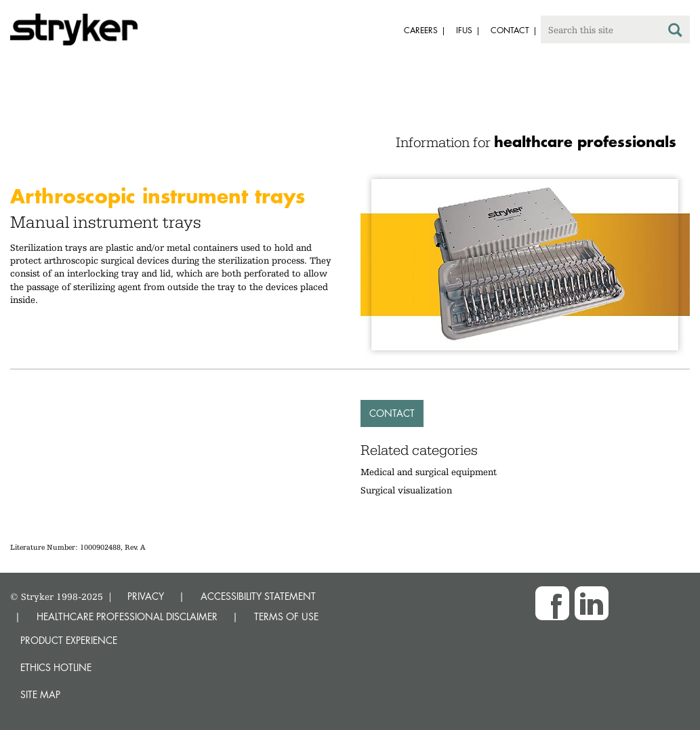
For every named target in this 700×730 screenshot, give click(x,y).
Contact (392, 413)
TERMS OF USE (286, 616)
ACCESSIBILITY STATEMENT (258, 596)
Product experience (69, 640)
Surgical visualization (406, 490)
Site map (40, 694)
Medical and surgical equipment (429, 472)
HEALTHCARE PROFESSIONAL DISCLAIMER (127, 616)
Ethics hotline (56, 667)
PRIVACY (146, 596)
